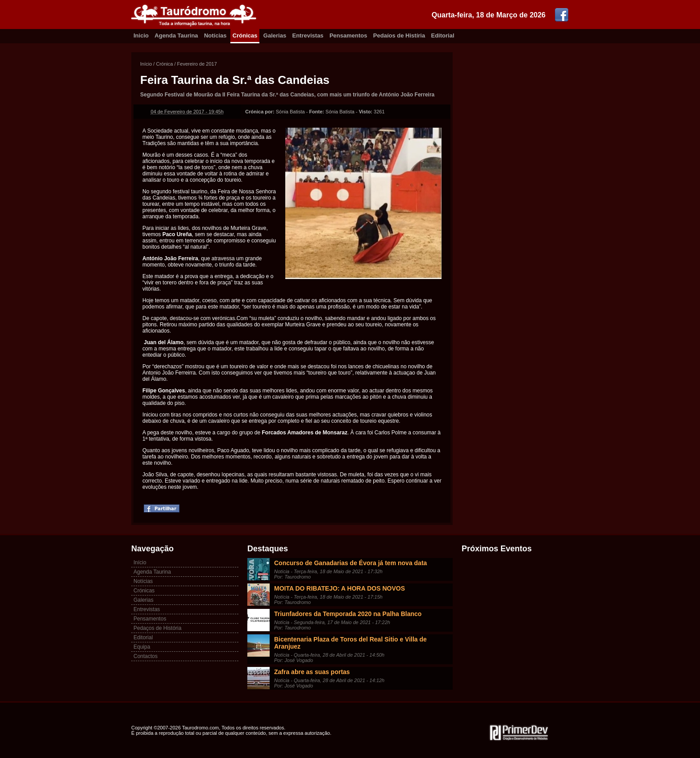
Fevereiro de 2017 (197, 64)
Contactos (146, 656)
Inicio (141, 35)
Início (146, 64)
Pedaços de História (157, 628)
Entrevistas (308, 35)
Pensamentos (348, 35)
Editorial (443, 35)
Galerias (275, 35)
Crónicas (245, 35)
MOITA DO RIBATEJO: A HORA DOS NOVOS (340, 588)
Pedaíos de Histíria (399, 35)
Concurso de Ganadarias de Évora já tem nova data (350, 563)
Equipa (142, 647)
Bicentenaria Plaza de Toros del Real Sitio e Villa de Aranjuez (350, 643)
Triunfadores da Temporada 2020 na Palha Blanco (348, 614)
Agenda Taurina (176, 35)
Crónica (164, 64)
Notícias (215, 35)
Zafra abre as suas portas (312, 672)
